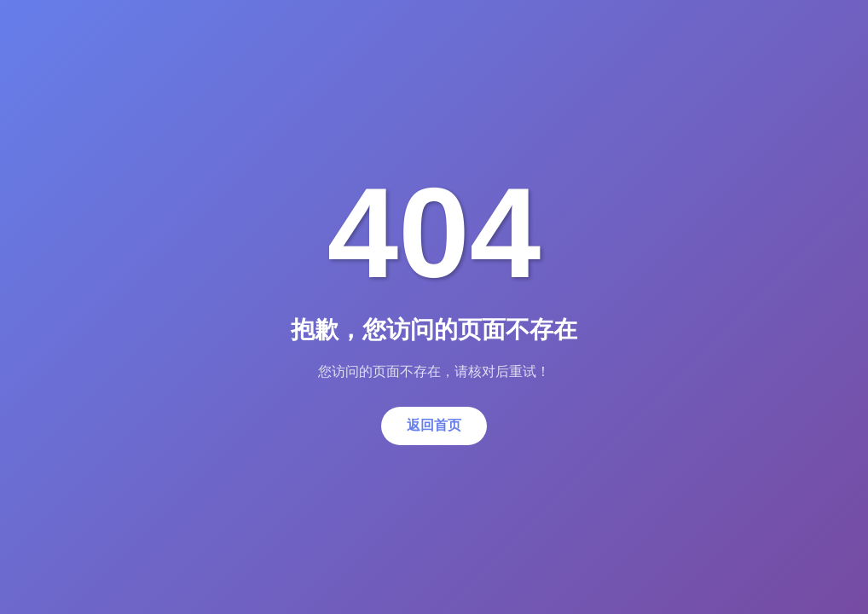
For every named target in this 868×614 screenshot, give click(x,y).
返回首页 (434, 425)
